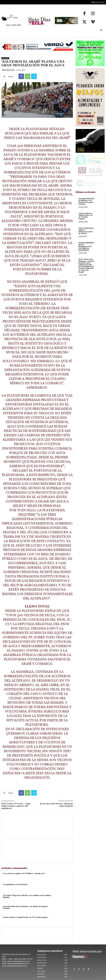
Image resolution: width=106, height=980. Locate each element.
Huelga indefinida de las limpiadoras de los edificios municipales (86, 246)
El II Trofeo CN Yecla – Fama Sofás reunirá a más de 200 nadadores (16, 806)
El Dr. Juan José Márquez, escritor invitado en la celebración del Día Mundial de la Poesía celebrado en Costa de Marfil (86, 266)
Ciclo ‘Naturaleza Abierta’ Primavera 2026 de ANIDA (86, 231)
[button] (101, 30)
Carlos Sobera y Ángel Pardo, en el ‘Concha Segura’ (26, 917)
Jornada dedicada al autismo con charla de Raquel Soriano (25, 907)
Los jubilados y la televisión (15, 885)
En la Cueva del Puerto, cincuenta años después (56, 805)
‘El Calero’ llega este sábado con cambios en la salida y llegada (27, 896)
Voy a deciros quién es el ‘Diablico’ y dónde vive (24, 874)
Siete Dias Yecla (8, 70)
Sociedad (5, 58)
